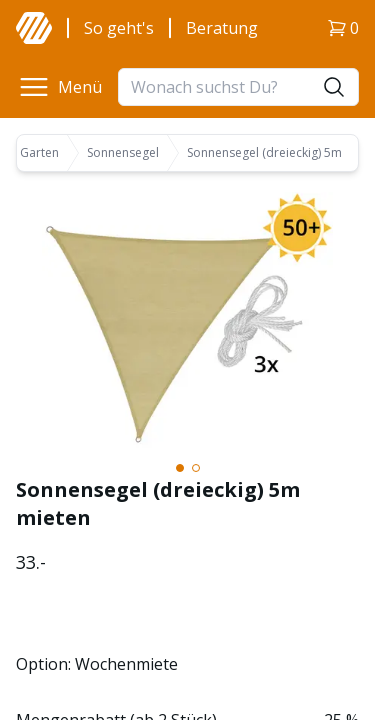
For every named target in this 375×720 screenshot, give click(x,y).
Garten (39, 153)
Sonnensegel (123, 153)
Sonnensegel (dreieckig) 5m (264, 153)
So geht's (119, 28)
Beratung (222, 28)
